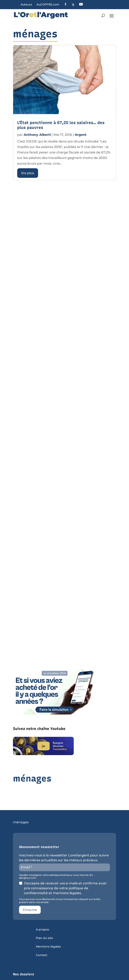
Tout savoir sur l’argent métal (34, 975)
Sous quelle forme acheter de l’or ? (38, 967)
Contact (42, 938)
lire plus (28, 173)
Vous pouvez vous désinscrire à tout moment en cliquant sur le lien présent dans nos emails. (60, 883)
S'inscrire (30, 893)
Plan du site (44, 921)
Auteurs (26, 5)
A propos (42, 912)
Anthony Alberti (37, 135)
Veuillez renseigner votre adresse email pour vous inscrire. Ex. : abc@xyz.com (57, 859)
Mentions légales (48, 929)
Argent (81, 135)
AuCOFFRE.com (48, 5)
